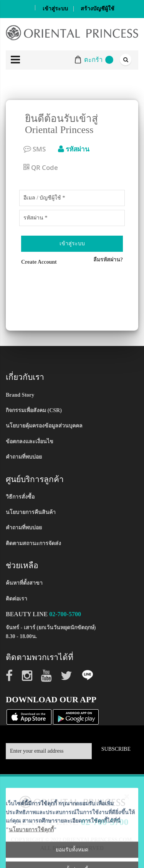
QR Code (41, 167)
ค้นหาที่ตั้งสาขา (24, 583)
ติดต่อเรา (17, 599)
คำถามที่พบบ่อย (24, 457)
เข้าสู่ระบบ (55, 9)
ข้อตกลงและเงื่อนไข (30, 441)
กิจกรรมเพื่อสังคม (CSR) (34, 410)
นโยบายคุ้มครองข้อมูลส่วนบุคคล (44, 426)
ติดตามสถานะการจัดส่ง (33, 543)
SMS (35, 149)
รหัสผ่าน (74, 149)
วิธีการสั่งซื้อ (20, 497)
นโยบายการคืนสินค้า (31, 512)
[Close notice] (127, 862)
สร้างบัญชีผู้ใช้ (98, 9)
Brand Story (20, 395)
